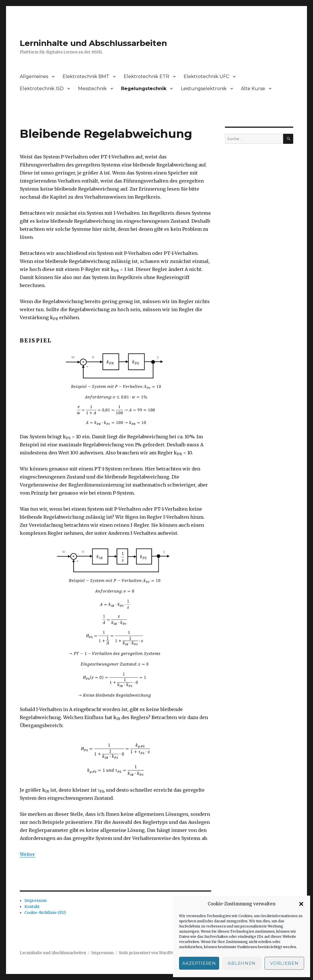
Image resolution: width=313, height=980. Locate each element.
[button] (301, 904)
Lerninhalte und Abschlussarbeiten (93, 43)
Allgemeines (34, 76)
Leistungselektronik (204, 89)
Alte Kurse (253, 89)
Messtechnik (92, 89)
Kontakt (32, 907)
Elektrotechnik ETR (146, 76)
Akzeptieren (199, 963)
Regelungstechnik (144, 89)
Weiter (27, 854)
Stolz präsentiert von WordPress (149, 953)
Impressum (36, 901)
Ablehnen (242, 963)
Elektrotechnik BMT (86, 76)
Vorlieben (284, 963)
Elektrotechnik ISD (42, 89)
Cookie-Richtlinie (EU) (45, 913)
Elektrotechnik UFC (206, 76)
